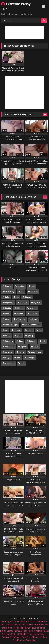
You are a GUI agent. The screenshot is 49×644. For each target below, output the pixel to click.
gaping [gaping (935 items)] (31, 336)
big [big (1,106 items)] (17, 297)
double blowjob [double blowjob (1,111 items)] (11, 325)
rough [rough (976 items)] (8, 358)
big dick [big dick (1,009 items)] (37, 303)
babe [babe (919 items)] (7, 297)
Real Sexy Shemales (32, 637)
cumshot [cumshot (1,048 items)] (34, 314)
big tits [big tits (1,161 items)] (8, 308)
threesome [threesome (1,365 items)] (10, 363)
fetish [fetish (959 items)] (30, 330)
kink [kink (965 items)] (21, 341)
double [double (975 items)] (34, 319)
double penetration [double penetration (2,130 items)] (32, 325)
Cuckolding (31, 640)
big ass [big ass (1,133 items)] (28, 297)
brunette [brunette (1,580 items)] (20, 314)
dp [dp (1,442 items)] (6, 330)
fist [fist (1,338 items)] (40, 330)
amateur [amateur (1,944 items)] (21, 286)
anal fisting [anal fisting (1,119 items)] (10, 292)
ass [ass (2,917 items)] (22, 292)
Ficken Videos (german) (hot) (14, 631)
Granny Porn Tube (11, 622)
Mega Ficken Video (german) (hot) (30, 628)
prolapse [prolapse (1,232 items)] (9, 352)
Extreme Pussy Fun (16, 6)
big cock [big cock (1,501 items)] (24, 303)
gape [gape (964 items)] (19, 336)
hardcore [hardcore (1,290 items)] (9, 341)
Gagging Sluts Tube (11, 637)
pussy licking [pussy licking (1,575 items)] (36, 352)
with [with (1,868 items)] (22, 363)
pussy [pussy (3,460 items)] (22, 352)
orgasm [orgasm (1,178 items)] (24, 347)
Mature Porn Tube (35, 625)
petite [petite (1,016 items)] (36, 347)
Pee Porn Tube (28, 622)
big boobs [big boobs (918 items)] (9, 303)
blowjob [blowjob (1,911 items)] (33, 308)
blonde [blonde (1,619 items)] (20, 308)
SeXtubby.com (24, 634)
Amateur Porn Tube (16, 625)
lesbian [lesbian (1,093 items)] (32, 341)
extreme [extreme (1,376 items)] (17, 330)
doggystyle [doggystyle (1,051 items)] (20, 319)
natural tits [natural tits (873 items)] (10, 347)
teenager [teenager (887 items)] (31, 358)
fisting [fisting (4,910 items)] (8, 336)
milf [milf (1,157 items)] (43, 341)
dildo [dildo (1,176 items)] (7, 319)
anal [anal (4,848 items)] (33, 286)
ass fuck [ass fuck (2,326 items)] (34, 292)
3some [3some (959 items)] (8, 286)
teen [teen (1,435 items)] (19, 358)
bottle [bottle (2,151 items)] (8, 314)
